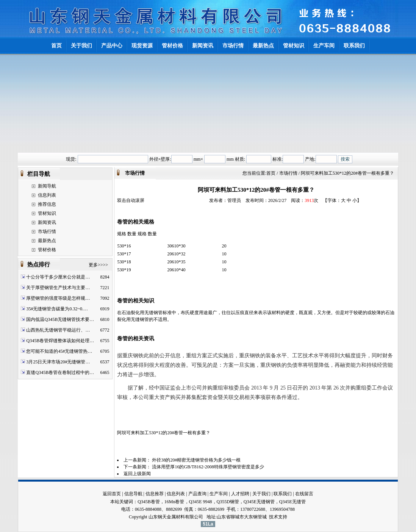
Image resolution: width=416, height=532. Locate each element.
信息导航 (133, 494)
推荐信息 (47, 204)
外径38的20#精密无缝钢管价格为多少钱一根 (196, 460)
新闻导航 (47, 186)
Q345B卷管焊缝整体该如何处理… (60, 341)
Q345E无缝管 (292, 502)
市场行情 (47, 232)
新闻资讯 (47, 222)
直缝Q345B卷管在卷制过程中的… (60, 372)
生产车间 (219, 494)
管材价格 (47, 250)
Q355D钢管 (228, 502)
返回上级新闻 (137, 474)
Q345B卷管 (149, 502)
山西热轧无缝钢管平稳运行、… (58, 330)
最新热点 (47, 241)
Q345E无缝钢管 (259, 502)
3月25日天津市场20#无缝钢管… (58, 362)
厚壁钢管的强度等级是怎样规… (58, 298)
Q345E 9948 (201, 502)
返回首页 (112, 494)
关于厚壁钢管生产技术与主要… (58, 288)
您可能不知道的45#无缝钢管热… (59, 351)
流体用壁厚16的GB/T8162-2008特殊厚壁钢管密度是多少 (208, 467)
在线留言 (304, 494)
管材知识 (47, 213)
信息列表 (47, 195)
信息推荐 (155, 494)
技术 (274, 517)
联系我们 (283, 494)
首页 (271, 173)
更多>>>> (98, 265)
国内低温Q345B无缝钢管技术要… (60, 319)
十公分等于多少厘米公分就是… (58, 277)
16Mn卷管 (174, 502)
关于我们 (261, 494)
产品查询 (197, 494)
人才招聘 (240, 494)
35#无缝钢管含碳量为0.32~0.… (57, 309)
